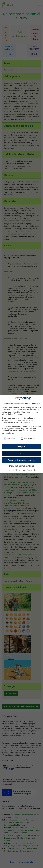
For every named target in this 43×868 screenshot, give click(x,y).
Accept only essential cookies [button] (22, 460)
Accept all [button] (21, 446)
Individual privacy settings (21, 466)
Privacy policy (9, 429)
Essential (10, 438)
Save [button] (21, 453)
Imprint (10, 470)
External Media (29, 438)
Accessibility (32, 470)
